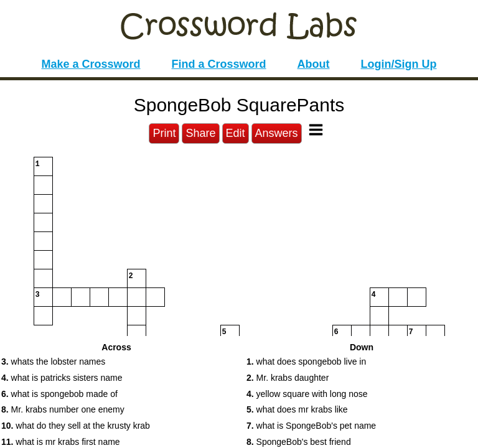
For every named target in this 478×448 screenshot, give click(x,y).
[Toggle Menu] (316, 130)
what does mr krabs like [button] (297, 409)
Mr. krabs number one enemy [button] (63, 409)
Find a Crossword (219, 64)
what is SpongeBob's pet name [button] (311, 426)
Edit (236, 133)
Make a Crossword (91, 64)
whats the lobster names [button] (53, 362)
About (314, 64)
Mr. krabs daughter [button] (288, 378)
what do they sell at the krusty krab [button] (76, 426)
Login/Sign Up (399, 64)
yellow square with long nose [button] (307, 394)
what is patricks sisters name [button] (62, 378)
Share (200, 133)
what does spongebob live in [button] (306, 362)
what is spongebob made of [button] (59, 394)
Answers (277, 133)
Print (164, 133)
